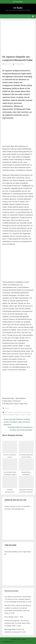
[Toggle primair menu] (33, 16)
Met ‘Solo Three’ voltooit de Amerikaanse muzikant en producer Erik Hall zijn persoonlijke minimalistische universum (18, 608)
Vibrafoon (28, 415)
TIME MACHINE (10, 545)
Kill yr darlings (9, 617)
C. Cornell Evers (19, 64)
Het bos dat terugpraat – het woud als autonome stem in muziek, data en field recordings (17, 623)
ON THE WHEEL (18, 2)
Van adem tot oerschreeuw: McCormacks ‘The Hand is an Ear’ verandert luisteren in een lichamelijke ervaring (18, 599)
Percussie (22, 415)
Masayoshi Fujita (13, 415)
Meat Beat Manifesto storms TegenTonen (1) (18, 553)
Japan (29, 412)
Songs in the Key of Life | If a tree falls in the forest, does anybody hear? (18, 508)
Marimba (5, 415)
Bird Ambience (9, 412)
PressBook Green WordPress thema (23, 642)
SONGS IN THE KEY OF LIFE (16, 500)
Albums (7, 408)
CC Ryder (18, 8)
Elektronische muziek (20, 412)
